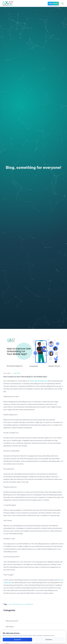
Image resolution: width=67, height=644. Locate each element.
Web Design (10, 627)
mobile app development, (38, 381)
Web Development (12, 621)
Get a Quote (53, 3)
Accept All (17, 640)
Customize (49, 640)
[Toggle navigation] (62, 3)
